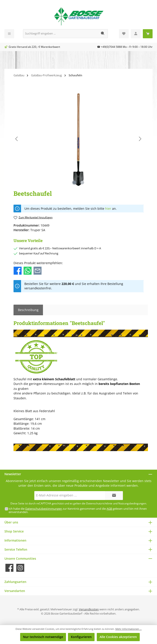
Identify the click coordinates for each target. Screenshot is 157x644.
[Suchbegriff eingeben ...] (61, 34)
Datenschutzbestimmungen (44, 509)
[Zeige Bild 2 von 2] (82, 183)
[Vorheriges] (17, 139)
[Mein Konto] (136, 34)
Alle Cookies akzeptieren (118, 637)
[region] (78, 139)
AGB (109, 509)
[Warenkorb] (148, 34)
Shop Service (14, 531)
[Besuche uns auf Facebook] (9, 568)
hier (108, 209)
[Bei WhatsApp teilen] (28, 270)
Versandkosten (89, 609)
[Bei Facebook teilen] (18, 270)
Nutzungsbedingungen (132, 503)
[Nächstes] (140, 139)
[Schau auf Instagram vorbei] (20, 568)
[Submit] (114, 496)
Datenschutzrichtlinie (99, 503)
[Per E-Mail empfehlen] (38, 270)
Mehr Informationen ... (129, 629)
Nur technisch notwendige (43, 637)
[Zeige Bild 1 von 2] (74, 183)
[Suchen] (103, 34)
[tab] (28, 310)
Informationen (15, 540)
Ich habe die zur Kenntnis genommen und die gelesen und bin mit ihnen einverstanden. (78, 510)
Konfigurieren (81, 637)
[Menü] (9, 34)
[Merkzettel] (124, 34)
